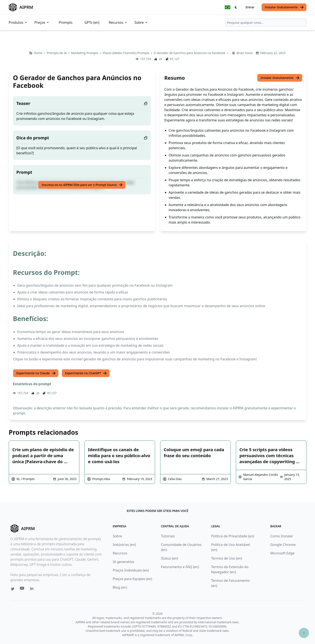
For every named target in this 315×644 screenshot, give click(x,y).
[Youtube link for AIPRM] (22, 589)
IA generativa (123, 562)
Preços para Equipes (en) (132, 579)
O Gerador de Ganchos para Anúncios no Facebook (190, 53)
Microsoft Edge (282, 553)
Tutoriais (168, 536)
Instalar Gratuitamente (284, 7)
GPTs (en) (92, 22)
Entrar (250, 7)
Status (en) (170, 558)
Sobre (141, 22)
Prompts (66, 22)
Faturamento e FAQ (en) (180, 567)
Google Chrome (283, 545)
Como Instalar (282, 536)
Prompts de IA (57, 53)
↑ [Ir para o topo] (304, 633)
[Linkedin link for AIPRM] (33, 589)
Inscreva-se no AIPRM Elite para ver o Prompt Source (82, 185)
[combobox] (266, 23)
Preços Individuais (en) (131, 570)
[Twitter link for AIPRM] (13, 589)
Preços (42, 22)
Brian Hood (245, 53)
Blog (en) (120, 587)
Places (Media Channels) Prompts (126, 53)
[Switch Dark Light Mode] (236, 7)
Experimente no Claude (36, 373)
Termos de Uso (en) (227, 558)
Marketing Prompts (85, 53)
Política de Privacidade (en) (233, 536)
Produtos (18, 22)
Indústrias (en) (124, 545)
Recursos (118, 22)
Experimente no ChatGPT (86, 373)
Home (38, 53)
